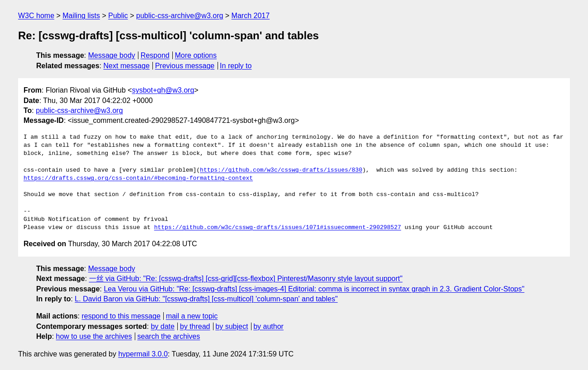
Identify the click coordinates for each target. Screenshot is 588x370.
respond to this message (121, 316)
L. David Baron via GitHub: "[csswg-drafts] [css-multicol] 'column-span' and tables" (206, 299)
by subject (232, 326)
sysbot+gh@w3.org (163, 90)
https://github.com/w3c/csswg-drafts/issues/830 (281, 170)
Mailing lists (81, 16)
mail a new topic (192, 316)
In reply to (236, 66)
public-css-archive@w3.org (180, 16)
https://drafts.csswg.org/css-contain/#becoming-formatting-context (138, 178)
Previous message (185, 66)
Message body (112, 55)
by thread (195, 326)
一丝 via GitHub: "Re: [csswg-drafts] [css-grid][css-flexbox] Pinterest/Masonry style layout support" (246, 279)
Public (118, 16)
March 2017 (251, 16)
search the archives (169, 336)
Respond (155, 55)
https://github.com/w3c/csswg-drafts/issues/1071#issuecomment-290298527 (278, 228)
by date (162, 326)
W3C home (36, 16)
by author (268, 326)
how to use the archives (94, 336)
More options (196, 55)
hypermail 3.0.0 (143, 354)
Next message (127, 66)
